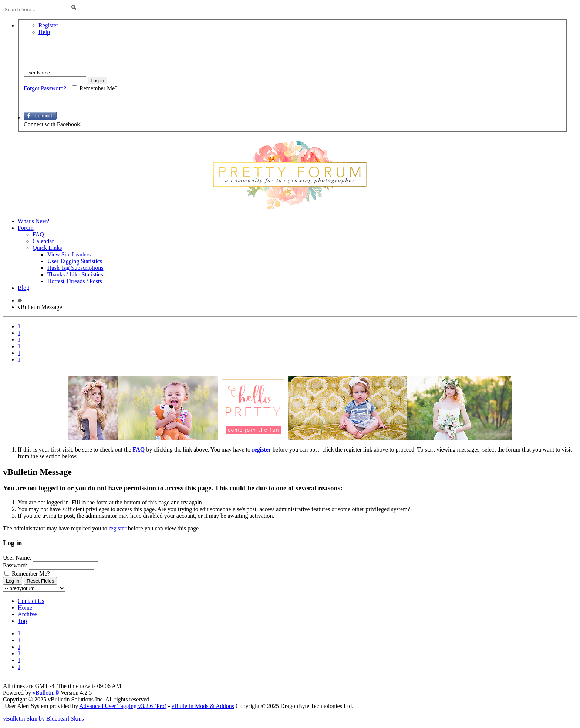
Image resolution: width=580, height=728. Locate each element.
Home (25, 608)
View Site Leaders (69, 254)
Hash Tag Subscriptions (75, 268)
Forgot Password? (45, 88)
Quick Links (47, 248)
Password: (15, 565)
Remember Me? (27, 573)
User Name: (17, 558)
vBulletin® (46, 693)
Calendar (43, 241)
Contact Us (31, 601)
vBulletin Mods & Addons (203, 706)
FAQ (38, 234)
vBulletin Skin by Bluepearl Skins (43, 719)
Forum (26, 228)
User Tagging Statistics (75, 261)
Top (22, 621)
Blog (23, 288)
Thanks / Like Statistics (75, 274)
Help (44, 32)
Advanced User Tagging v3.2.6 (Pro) (123, 706)
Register (48, 25)
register (118, 528)
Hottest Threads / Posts (75, 281)
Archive (27, 614)
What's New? (33, 221)
